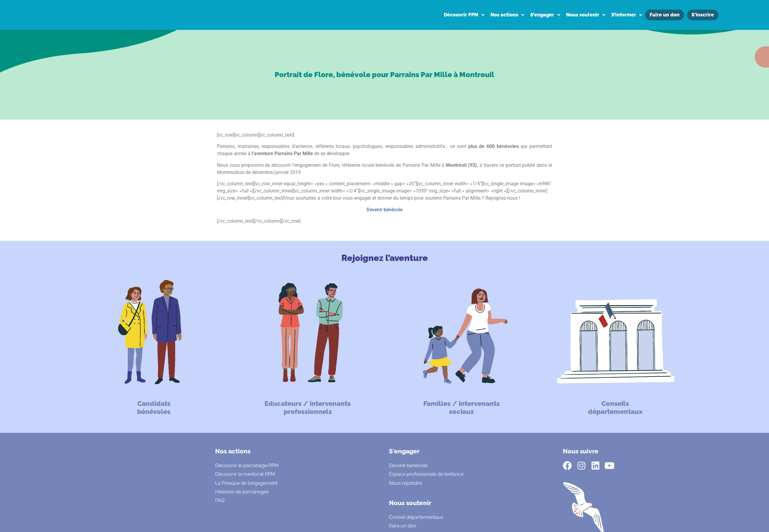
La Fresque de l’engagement (246, 483)
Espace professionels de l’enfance (426, 474)
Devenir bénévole (384, 210)
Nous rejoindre (405, 483)
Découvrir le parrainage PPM (247, 465)
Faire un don (403, 526)
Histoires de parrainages (242, 492)
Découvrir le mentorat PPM (245, 474)
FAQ (220, 500)
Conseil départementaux (416, 517)
